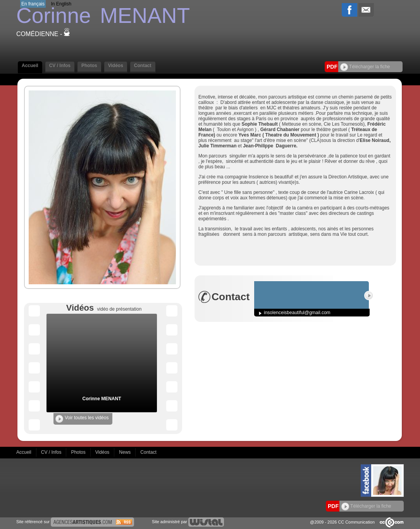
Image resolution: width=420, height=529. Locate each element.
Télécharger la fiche (365, 67)
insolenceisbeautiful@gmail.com (297, 313)
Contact (143, 66)
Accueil (30, 66)
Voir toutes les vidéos (82, 419)
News (125, 452)
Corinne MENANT (102, 399)
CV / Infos (60, 66)
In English (61, 4)
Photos (89, 66)
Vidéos (116, 66)
